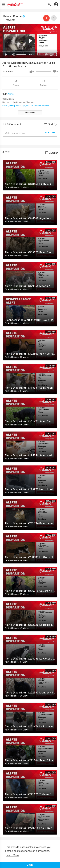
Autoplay (54, 153)
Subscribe (46, 18)
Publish (50, 133)
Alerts (11, 94)
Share (16, 83)
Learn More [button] (12, 855)
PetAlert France (14, 16)
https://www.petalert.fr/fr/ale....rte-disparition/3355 (26, 106)
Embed (44, 83)
